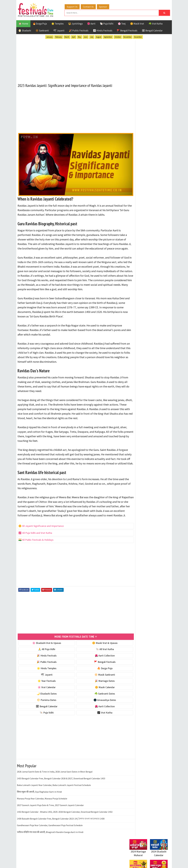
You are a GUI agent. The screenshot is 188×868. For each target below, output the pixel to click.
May (80, 37)
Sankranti (135, 305)
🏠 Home (23, 23)
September (108, 37)
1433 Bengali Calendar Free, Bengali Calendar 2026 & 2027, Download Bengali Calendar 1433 (61, 794)
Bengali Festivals (139, 285)
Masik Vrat (152, 295)
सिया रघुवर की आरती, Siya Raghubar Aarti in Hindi (39, 808)
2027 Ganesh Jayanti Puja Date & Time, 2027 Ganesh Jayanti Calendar (50, 821)
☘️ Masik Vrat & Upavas (142, 176)
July (92, 37)
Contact (132, 378)
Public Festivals (138, 300)
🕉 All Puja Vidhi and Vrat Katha (35, 549)
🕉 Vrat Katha (97, 728)
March (67, 37)
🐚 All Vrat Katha (97, 665)
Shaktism (149, 305)
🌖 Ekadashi (25, 30)
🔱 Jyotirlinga (75, 23)
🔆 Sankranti (42, 30)
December (138, 37)
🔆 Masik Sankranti (97, 690)
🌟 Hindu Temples (44, 684)
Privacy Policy (135, 388)
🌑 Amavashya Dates (97, 716)
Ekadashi (157, 285)
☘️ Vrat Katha (156, 23)
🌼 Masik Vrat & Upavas (97, 659)
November (127, 37)
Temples (142, 310)
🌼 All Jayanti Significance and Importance (41, 542)
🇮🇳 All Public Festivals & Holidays (36, 556)
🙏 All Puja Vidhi (44, 665)
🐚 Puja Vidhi (107, 23)
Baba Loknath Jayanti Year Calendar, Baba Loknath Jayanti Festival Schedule (54, 801)
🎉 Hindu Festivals (44, 671)
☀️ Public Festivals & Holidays (145, 194)
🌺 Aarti (91, 23)
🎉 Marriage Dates (97, 697)
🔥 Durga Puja (97, 684)
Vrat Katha (156, 310)
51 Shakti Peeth (138, 280)
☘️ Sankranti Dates (97, 709)
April (74, 37)
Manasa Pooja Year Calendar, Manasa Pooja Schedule (42, 814)
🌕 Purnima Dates (44, 716)
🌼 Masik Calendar (97, 703)
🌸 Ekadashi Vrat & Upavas (44, 659)
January (49, 37)
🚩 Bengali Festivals (127, 30)
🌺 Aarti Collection (97, 671)
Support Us (75, 6)
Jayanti (154, 290)
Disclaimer (134, 383)
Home (131, 369)
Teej (132, 310)
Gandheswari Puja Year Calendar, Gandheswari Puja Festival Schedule (50, 841)
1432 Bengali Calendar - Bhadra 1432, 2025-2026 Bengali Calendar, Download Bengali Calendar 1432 (65, 828)
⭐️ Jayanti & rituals (139, 182)
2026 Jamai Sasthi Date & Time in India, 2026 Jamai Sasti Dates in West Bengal (55, 787)
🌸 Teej (122, 23)
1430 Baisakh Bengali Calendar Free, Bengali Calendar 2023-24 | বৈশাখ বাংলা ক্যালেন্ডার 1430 (61, 834)
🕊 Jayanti (59, 30)
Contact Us (91, 6)
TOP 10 (161, 305)
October (118, 37)
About (131, 374)
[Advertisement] (71, 59)
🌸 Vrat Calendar (44, 703)
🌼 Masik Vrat (137, 23)
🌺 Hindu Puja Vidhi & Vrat (143, 188)
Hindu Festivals (138, 290)
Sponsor (106, 6)
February (58, 37)
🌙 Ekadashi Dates (44, 709)
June (86, 37)
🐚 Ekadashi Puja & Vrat (142, 170)
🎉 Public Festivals (79, 30)
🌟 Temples (58, 23)
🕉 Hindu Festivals (103, 30)
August (99, 37)
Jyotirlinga (136, 295)
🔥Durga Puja (40, 23)
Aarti (153, 280)
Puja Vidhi (156, 300)
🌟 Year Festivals (44, 697)
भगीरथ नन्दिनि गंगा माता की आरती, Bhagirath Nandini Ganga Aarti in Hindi (50, 848)
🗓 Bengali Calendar (152, 30)
